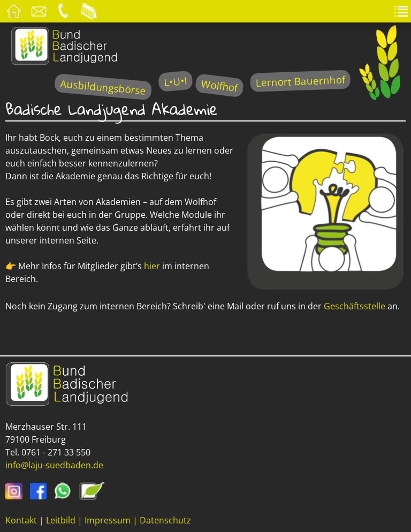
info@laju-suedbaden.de (54, 465)
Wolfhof (219, 85)
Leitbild (61, 520)
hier (153, 266)
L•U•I (175, 81)
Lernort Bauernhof (300, 81)
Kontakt (21, 520)
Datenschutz (165, 520)
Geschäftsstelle (356, 306)
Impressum (108, 520)
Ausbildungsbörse (103, 87)
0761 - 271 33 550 (56, 452)
